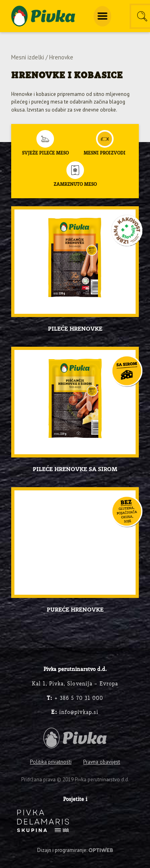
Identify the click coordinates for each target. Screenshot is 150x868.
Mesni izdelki (28, 57)
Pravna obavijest (102, 762)
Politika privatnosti (51, 762)
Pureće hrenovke (75, 610)
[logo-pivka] (43, 16)
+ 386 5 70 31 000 (75, 698)
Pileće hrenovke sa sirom (75, 470)
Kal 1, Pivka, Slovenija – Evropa (75, 684)
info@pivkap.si (75, 712)
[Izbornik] (102, 16)
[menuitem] (102, 16)
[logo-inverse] (43, 821)
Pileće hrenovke (75, 329)
